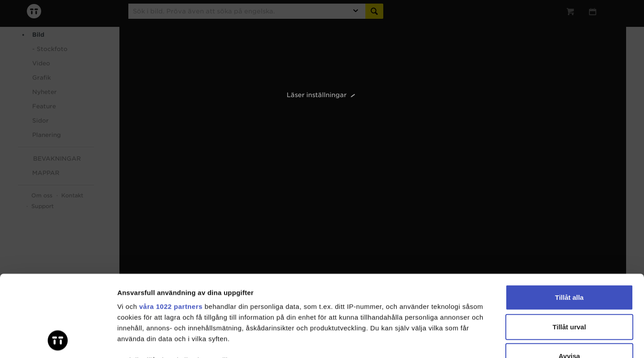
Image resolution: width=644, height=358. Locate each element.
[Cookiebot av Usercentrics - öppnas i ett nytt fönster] (58, 341)
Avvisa (569, 280)
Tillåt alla (569, 221)
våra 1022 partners (171, 230)
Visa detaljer (486, 340)
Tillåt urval (570, 250)
